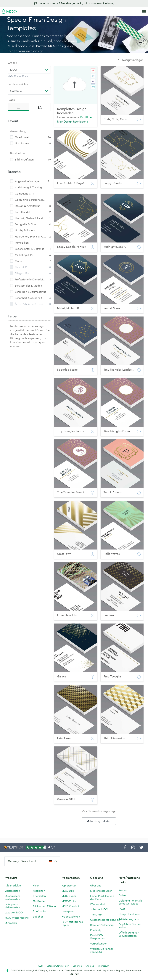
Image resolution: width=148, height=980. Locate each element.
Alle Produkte (13, 886)
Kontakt (123, 890)
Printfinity (96, 930)
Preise (122, 895)
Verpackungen (99, 944)
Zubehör (38, 917)
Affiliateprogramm (129, 919)
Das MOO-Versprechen (98, 937)
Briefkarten (39, 896)
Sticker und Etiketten (45, 906)
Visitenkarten (12, 891)
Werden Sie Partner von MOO (102, 950)
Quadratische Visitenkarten (13, 898)
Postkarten (39, 891)
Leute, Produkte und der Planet (102, 898)
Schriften (77, 966)
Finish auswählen (18, 84)
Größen (12, 63)
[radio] (19, 107)
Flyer (36, 886)
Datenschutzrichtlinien (58, 966)
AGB (40, 966)
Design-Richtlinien (129, 914)
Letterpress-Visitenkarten (12, 906)
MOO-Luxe (68, 891)
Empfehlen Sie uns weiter (130, 926)
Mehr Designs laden (99, 821)
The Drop (96, 915)
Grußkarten (40, 901)
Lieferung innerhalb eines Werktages (130, 902)
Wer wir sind (98, 904)
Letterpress (68, 911)
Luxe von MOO (14, 912)
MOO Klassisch (71, 906)
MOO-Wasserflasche (17, 918)
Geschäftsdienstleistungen (103, 920)
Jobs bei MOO (99, 909)
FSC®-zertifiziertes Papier (72, 923)
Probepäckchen (71, 917)
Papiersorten (69, 886)
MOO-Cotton (69, 901)
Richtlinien (87, 117)
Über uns (96, 886)
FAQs (122, 909)
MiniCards (11, 923)
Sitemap (90, 966)
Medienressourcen (101, 891)
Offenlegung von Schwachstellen (129, 934)
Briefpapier (40, 911)
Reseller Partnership (102, 925)
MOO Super (69, 896)
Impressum (103, 966)
